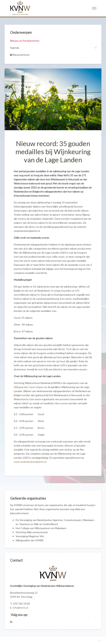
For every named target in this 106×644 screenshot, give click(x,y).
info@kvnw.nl (20, 608)
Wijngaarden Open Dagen (29, 387)
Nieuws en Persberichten (25, 41)
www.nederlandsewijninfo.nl (30, 462)
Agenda (15, 48)
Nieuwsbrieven (20, 55)
